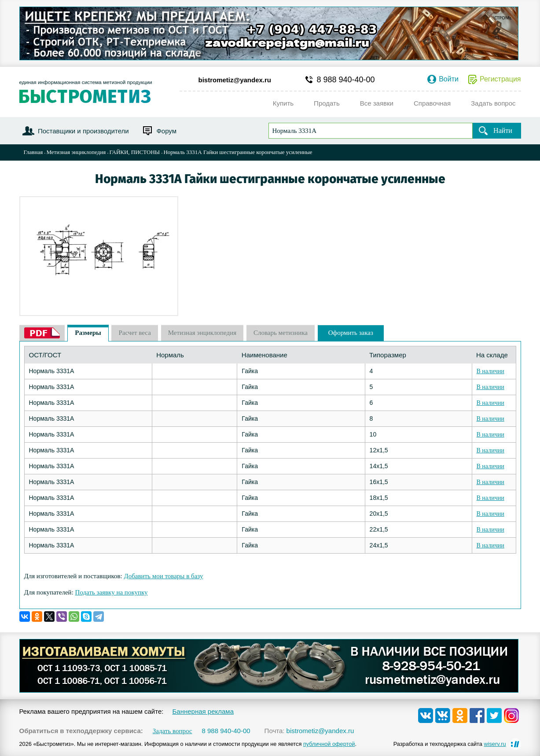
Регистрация (500, 79)
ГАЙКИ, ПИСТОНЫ (134, 152)
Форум (166, 131)
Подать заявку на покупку (112, 592)
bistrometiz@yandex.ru (235, 80)
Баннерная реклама (203, 711)
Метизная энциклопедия (76, 152)
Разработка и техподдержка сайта (450, 744)
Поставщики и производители (83, 131)
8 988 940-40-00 (346, 80)
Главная (33, 152)
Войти (449, 79)
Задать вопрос (173, 731)
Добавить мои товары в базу (163, 576)
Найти (503, 130)
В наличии (490, 371)
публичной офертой (329, 744)
